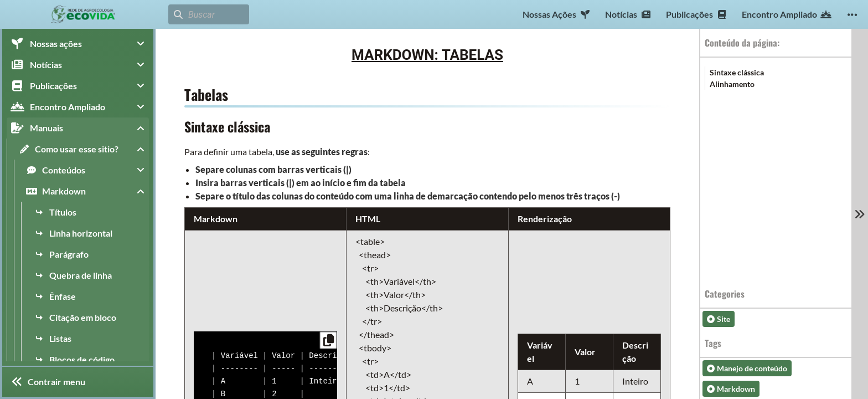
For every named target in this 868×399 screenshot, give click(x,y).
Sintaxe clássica (737, 72)
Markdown (731, 389)
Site (719, 319)
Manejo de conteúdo (747, 368)
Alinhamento (732, 84)
